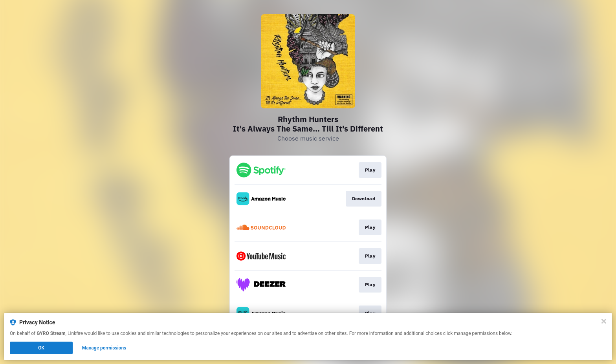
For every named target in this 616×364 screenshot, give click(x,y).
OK (41, 348)
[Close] (604, 321)
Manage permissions (104, 348)
